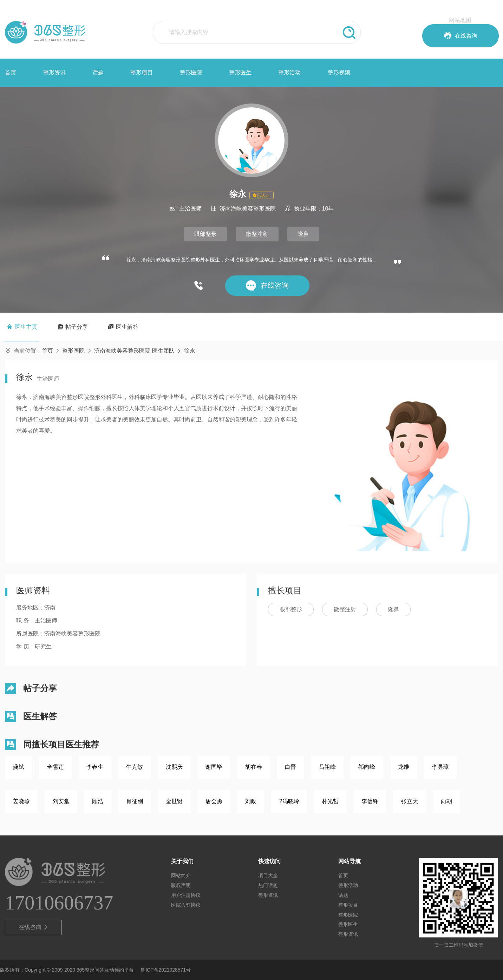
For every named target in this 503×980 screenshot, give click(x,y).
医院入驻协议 (186, 905)
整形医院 (191, 72)
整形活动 (289, 72)
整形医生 (240, 72)
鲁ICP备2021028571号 (166, 970)
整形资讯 (54, 72)
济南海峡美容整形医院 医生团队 (134, 351)
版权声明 (181, 885)
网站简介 (181, 875)
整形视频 (339, 72)
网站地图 (460, 20)
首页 (11, 72)
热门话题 (268, 885)
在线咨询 (34, 927)
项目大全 (268, 875)
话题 (98, 72)
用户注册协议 (186, 895)
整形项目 (142, 72)
